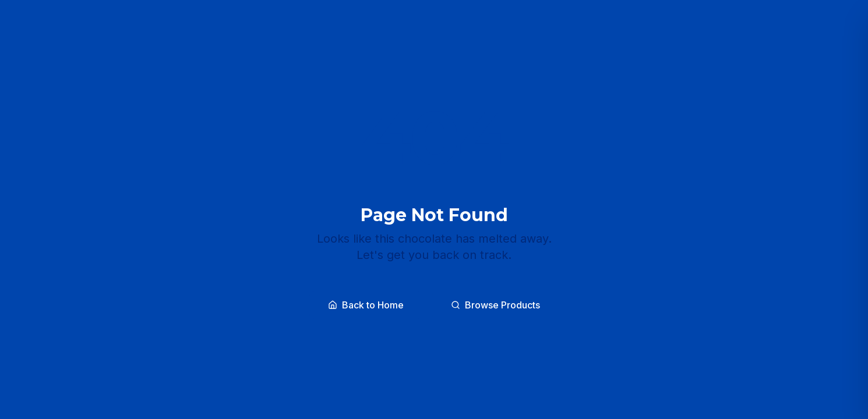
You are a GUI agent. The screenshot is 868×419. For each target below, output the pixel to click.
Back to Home (366, 305)
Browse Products (495, 305)
